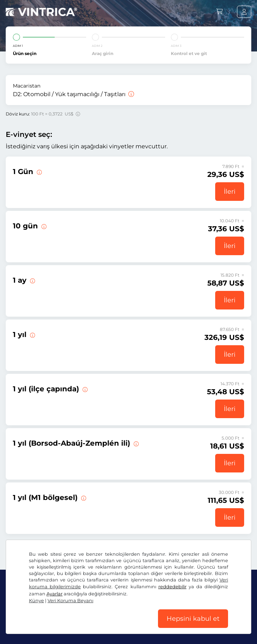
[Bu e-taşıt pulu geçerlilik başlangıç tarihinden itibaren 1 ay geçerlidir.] (32, 280)
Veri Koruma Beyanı (124, 626)
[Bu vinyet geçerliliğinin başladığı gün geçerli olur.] (39, 172)
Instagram (58, 611)
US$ (17, 588)
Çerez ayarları (171, 626)
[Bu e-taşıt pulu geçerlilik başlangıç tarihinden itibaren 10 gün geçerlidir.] (43, 226)
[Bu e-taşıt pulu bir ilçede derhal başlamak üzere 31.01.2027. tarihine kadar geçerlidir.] (84, 389)
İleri (230, 192)
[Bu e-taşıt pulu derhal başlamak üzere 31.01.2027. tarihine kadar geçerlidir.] (32, 335)
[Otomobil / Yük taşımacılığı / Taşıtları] (130, 94)
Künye (200, 626)
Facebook (21, 611)
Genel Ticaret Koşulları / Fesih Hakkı (50, 626)
